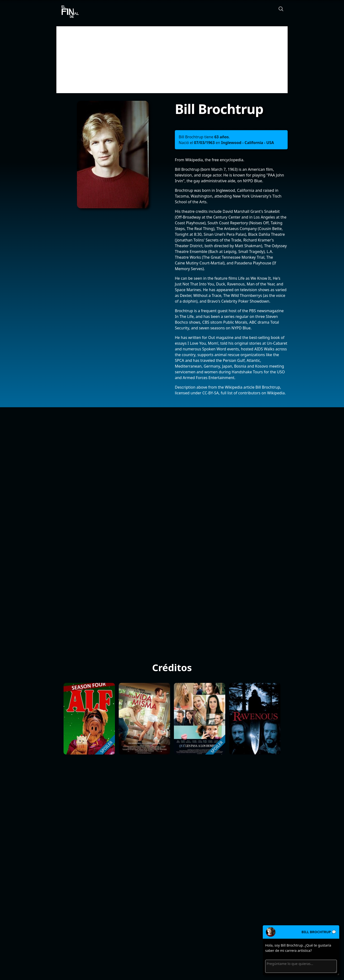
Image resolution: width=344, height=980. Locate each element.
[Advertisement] (172, 60)
